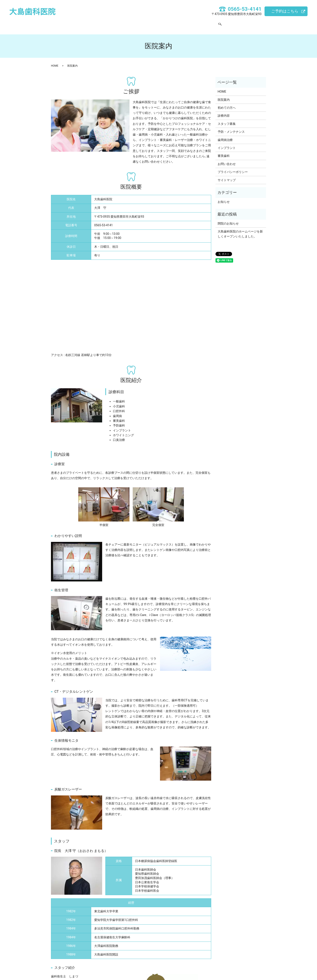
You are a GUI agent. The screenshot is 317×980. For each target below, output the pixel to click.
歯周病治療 (225, 136)
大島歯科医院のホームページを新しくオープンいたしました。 (240, 230)
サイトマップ (227, 176)
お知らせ (224, 198)
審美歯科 (224, 152)
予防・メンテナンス (231, 128)
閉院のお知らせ (228, 219)
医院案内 (112, 23)
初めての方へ (136, 23)
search (229, 24)
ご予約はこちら (285, 11)
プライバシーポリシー (233, 168)
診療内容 (160, 23)
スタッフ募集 (184, 23)
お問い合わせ (211, 23)
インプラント (227, 144)
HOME (92, 23)
